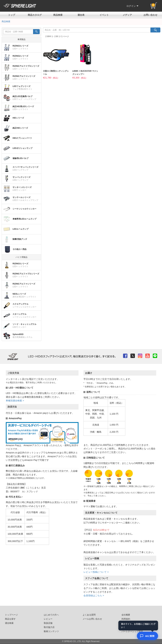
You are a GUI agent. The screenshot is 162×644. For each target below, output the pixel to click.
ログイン (132, 6)
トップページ (11, 615)
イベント (104, 15)
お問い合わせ (150, 15)
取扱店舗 (48, 623)
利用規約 (126, 619)
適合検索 (9, 623)
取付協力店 (49, 627)
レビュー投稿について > (96, 572)
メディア (127, 15)
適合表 (81, 15)
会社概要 (126, 615)
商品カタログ (35, 15)
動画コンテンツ (51, 631)
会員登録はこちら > (94, 595)
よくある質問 (89, 615)
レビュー (48, 619)
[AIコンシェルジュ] (147, 636)
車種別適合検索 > (15, 401)
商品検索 (58, 15)
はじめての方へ (51, 615)
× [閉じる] (155, 623)
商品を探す (10, 619)
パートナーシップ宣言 (132, 631)
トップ (12, 15)
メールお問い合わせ (92, 619)
